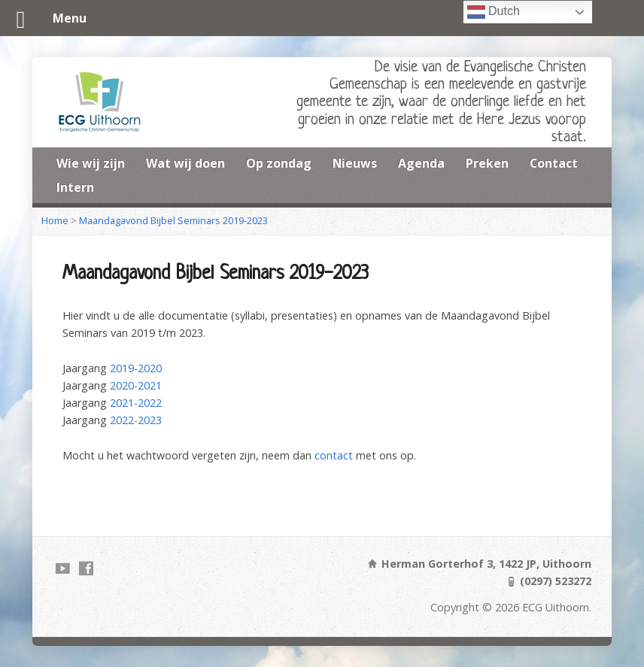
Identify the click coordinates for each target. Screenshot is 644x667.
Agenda (421, 163)
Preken (487, 163)
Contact (554, 163)
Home (55, 220)
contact (334, 455)
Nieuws (355, 163)
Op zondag (279, 163)
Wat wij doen (185, 163)
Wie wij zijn (91, 163)
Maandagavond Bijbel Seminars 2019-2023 (173, 220)
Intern (75, 187)
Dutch (494, 12)
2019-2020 (136, 368)
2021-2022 (136, 403)
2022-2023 (136, 420)
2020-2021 (136, 385)
